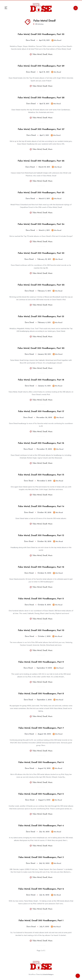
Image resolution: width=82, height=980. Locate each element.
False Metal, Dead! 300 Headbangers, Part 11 (41, 599)
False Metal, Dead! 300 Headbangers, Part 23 (41, 253)
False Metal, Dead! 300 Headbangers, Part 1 (41, 921)
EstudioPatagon (48, 974)
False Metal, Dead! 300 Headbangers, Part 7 (41, 728)
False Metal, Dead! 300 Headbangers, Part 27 (41, 129)
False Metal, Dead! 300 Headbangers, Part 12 (41, 567)
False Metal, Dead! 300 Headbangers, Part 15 (41, 475)
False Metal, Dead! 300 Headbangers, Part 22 (41, 285)
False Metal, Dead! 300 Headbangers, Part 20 (41, 348)
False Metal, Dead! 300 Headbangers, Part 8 (41, 694)
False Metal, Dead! (40, 54)
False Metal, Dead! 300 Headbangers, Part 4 (41, 826)
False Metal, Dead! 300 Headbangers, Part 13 (41, 536)
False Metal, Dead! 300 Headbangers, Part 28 (41, 98)
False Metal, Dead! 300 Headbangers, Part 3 (41, 857)
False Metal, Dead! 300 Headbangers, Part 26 (41, 161)
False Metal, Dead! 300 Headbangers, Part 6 (41, 762)
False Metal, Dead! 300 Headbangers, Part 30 (41, 34)
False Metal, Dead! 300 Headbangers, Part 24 (41, 224)
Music (50, 54)
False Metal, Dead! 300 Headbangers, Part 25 (41, 193)
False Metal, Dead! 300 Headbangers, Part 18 (41, 380)
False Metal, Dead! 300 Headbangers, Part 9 (41, 662)
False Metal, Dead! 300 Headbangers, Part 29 (41, 66)
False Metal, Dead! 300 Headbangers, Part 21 (41, 317)
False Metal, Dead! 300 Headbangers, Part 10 (41, 630)
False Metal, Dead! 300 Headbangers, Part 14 (41, 506)
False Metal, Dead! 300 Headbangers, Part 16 (41, 443)
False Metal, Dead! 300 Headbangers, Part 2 (41, 889)
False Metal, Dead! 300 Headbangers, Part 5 (41, 794)
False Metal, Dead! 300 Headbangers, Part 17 (41, 411)
